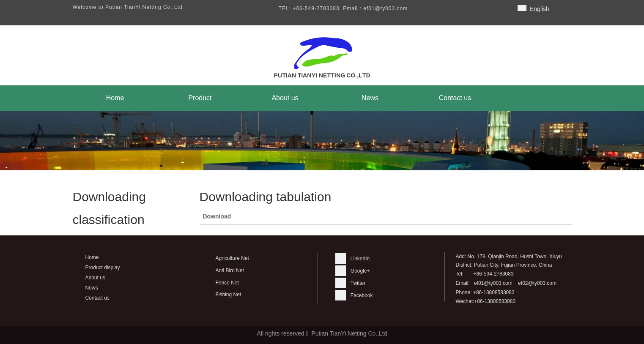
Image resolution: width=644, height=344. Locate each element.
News (92, 288)
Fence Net (227, 283)
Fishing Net (229, 295)
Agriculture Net (232, 258)
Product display (103, 268)
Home (92, 257)
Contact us (97, 298)
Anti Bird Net (230, 270)
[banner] (322, 141)
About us (95, 278)
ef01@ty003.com (493, 283)
